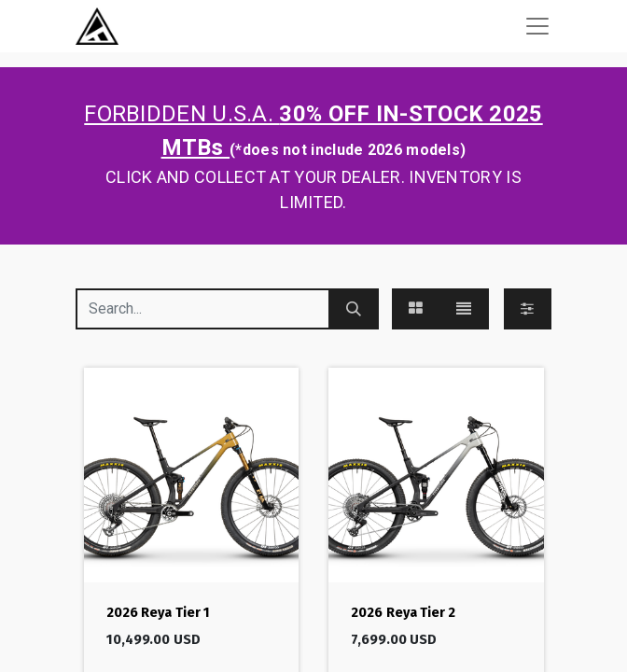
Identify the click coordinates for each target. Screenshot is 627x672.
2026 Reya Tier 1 (159, 613)
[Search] (354, 309)
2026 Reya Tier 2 (404, 613)
